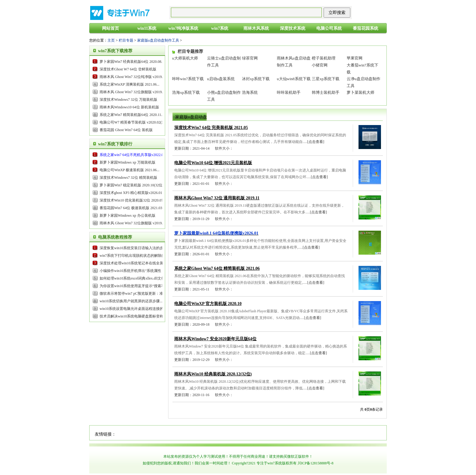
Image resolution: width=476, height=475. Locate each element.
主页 (111, 40)
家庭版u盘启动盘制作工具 (158, 40)
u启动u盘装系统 (221, 79)
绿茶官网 (250, 58)
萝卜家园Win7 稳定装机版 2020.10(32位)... (133, 185)
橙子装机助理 (324, 58)
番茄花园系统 (365, 28)
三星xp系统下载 (326, 79)
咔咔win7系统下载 (188, 79)
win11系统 (147, 28)
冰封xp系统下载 (256, 79)
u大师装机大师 (185, 58)
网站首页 (110, 28)
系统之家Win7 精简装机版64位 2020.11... (132, 115)
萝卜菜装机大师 (360, 92)
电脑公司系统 (329, 28)
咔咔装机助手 (289, 92)
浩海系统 (250, 92)
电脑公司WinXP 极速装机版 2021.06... (129, 170)
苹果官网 (355, 58)
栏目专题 (126, 40)
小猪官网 (320, 65)
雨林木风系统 (256, 28)
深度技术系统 (293, 28)
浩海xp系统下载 (186, 92)
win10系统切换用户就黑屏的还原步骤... (131, 301)
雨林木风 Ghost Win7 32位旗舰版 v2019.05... (134, 92)
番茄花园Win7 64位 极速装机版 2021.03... (132, 208)
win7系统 (220, 28)
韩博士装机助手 (326, 92)
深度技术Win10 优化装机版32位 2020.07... (133, 200)
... (134, 155)
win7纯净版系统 (184, 28)
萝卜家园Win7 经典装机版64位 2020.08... (132, 62)
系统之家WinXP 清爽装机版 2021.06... (129, 84)
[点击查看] (316, 142)
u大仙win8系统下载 (294, 79)
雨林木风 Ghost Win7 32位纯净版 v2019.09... (134, 77)
